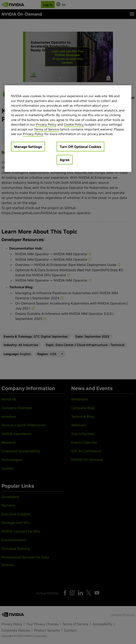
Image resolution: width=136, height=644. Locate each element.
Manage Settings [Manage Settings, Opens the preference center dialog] (28, 147)
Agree (65, 160)
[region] (68, 129)
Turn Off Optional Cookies (80, 147)
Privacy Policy (46, 124)
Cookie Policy (74, 124)
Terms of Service (46, 129)
